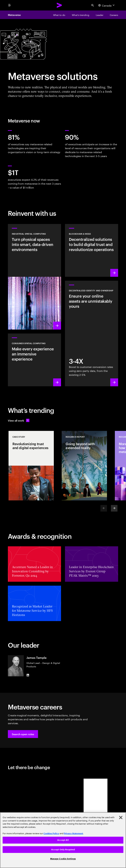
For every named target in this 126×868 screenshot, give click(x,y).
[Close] (121, 818)
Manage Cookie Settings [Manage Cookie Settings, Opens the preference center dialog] (63, 859)
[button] (23, 734)
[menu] (10, 5)
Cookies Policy (51, 833)
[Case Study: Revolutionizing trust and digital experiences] (31, 466)
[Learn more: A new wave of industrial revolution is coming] (34, 277)
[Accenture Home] (59, 5)
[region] (63, 840)
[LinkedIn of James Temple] (28, 675)
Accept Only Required (63, 850)
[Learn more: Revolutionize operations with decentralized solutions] (92, 250)
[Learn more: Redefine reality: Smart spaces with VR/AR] (34, 360)
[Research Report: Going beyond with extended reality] (84, 466)
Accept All (63, 840)
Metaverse (14, 15)
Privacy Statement (73, 833)
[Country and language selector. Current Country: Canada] (107, 5)
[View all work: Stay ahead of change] (19, 420)
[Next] (114, 508)
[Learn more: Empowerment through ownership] (92, 333)
